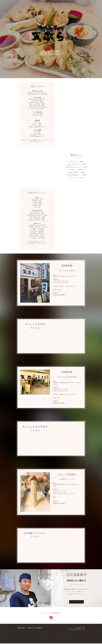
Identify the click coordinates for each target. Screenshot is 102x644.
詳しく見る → (77, 602)
